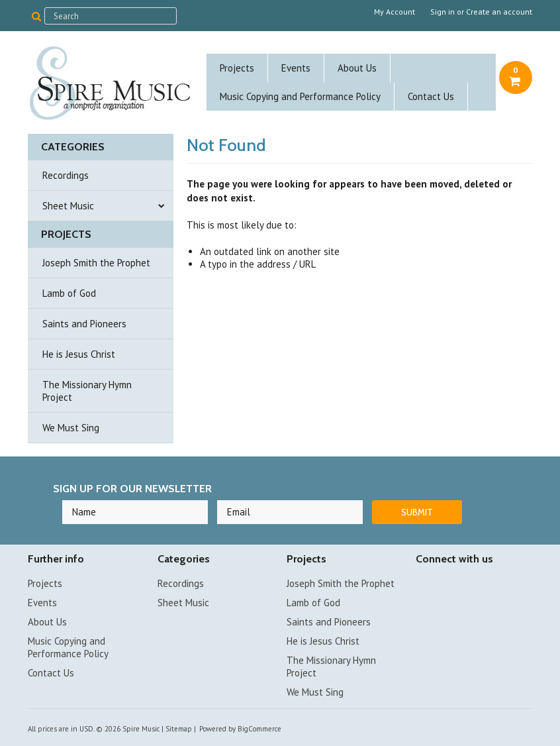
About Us (357, 68)
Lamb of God (69, 293)
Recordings (66, 175)
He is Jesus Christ (79, 354)
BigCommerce (259, 729)
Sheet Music (68, 206)
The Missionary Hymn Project (87, 391)
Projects (237, 68)
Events (296, 68)
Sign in (443, 12)
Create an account (499, 12)
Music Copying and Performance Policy (300, 96)
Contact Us (431, 96)
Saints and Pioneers (84, 324)
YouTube (447, 585)
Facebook (424, 585)
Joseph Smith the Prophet (96, 263)
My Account (395, 12)
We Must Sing (71, 428)
